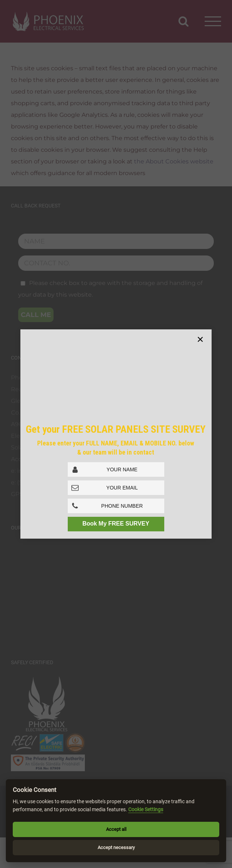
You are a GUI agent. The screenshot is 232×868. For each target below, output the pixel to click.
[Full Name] (116, 469)
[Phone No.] (116, 506)
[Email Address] (116, 488)
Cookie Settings (146, 810)
